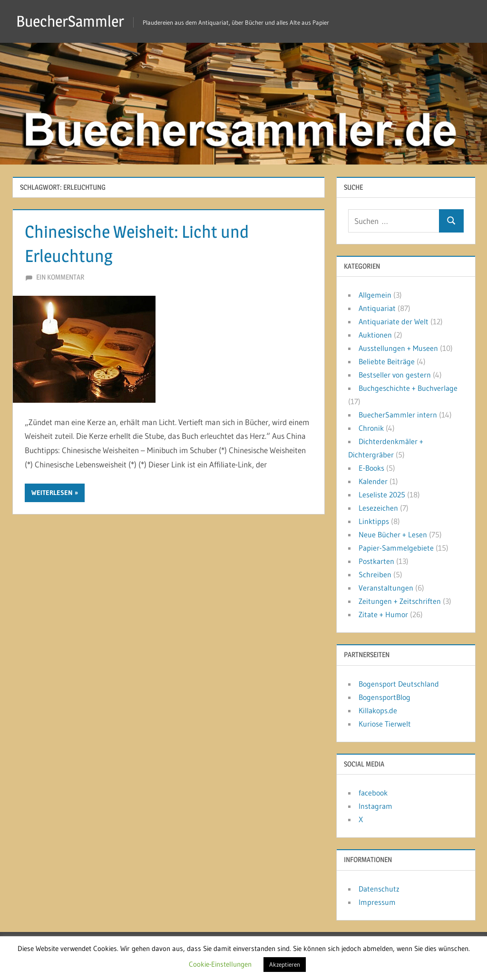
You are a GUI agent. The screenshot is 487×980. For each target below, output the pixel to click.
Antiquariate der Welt (394, 321)
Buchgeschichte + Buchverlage (408, 388)
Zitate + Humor (383, 614)
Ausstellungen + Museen (398, 348)
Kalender (373, 481)
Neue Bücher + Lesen (393, 534)
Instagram (375, 806)
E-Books (371, 468)
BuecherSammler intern (398, 415)
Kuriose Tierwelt (385, 724)
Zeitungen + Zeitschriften (400, 601)
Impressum (377, 902)
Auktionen (375, 335)
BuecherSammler (70, 21)
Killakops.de (378, 710)
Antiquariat (377, 308)
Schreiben (375, 574)
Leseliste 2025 (382, 495)
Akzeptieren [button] (285, 964)
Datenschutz (379, 889)
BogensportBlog (385, 697)
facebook (373, 793)
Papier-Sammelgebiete (396, 548)
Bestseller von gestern (395, 375)
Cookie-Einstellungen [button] (220, 964)
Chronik (371, 428)
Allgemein (375, 295)
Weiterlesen (52, 493)
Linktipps (374, 521)
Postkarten (376, 561)
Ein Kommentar (60, 277)
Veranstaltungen (386, 588)
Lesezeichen (378, 508)
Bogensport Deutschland (399, 684)
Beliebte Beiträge (387, 361)
